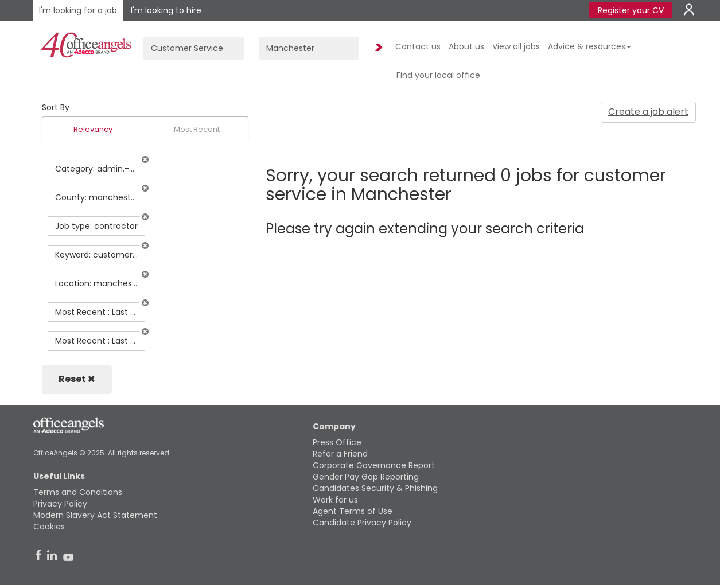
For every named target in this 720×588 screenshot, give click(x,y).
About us (466, 46)
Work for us (335, 500)
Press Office (337, 442)
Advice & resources (589, 46)
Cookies (49, 527)
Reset (77, 379)
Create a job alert (648, 112)
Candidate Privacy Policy (362, 523)
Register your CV (631, 10)
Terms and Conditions (78, 492)
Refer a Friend (340, 454)
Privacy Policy (60, 504)
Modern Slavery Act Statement (95, 515)
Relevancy (93, 129)
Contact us (418, 46)
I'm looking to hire (166, 10)
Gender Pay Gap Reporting (366, 477)
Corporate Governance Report (374, 465)
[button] (145, 159)
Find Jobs (377, 48)
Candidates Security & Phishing (375, 488)
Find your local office (438, 75)
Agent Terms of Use (353, 511)
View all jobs (516, 46)
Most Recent (197, 129)
